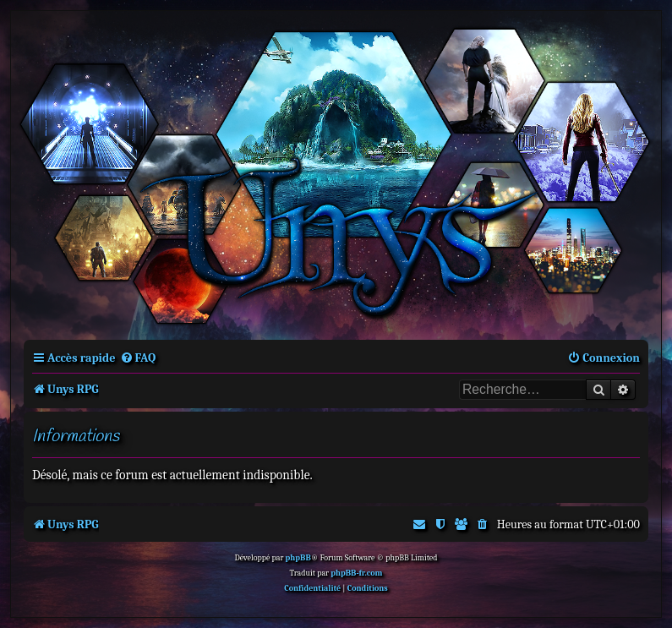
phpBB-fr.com (356, 573)
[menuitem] (138, 358)
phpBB (298, 558)
